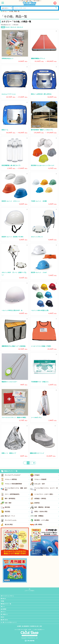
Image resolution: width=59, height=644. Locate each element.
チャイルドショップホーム (7, 596)
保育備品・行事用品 (47, 499)
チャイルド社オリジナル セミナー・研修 (47, 489)
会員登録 (3, 609)
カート (3, 607)
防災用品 (17, 512)
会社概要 (19, 626)
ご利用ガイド (4, 614)
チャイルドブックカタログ (17, 475)
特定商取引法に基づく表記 (36, 626)
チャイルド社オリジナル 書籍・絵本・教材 (17, 489)
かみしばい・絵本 (47, 484)
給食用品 (47, 503)
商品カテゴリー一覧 (9, 471)
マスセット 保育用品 (17, 479)
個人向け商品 (17, 525)
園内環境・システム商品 (47, 520)
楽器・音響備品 (47, 516)
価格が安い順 (13, 27)
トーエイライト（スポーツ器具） (47, 494)
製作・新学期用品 (17, 499)
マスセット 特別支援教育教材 (17, 484)
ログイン (3, 612)
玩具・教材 (17, 503)
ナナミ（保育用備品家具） (17, 494)
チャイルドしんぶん (17, 520)
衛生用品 (17, 507)
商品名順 (8, 27)
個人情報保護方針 (26, 626)
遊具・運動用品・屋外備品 (47, 507)
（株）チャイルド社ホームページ (9, 622)
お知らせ (3, 599)
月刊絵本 (47, 475)
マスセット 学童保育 (47, 479)
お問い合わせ (4, 620)
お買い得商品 (47, 525)
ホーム (5, 11)
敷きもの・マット (17, 516)
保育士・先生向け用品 (47, 512)
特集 (2, 601)
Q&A (3, 617)
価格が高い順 (20, 27)
